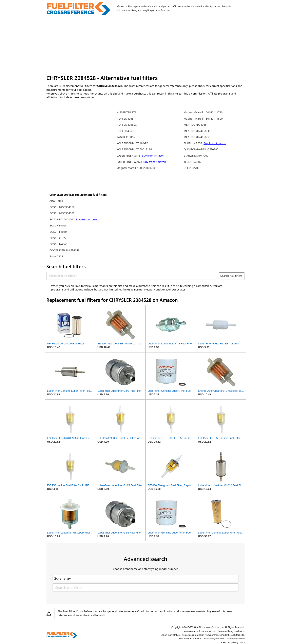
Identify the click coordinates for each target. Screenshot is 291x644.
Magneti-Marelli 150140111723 (203, 112)
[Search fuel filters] (133, 276)
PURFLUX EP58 (193, 143)
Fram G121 (56, 256)
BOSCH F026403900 (62, 219)
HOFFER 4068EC (127, 125)
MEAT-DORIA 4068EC (197, 131)
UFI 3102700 (192, 168)
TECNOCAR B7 (193, 162)
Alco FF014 (56, 201)
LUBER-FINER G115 (129, 156)
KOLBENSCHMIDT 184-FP (132, 143)
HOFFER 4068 (125, 119)
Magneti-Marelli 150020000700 (136, 168)
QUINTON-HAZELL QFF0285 (201, 149)
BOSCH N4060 (59, 244)
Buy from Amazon (87, 219)
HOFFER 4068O (126, 131)
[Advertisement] (146, 45)
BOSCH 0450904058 (62, 207)
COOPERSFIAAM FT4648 (65, 250)
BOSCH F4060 (58, 232)
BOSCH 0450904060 (62, 213)
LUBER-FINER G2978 (130, 162)
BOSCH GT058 (58, 238)
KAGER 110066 (126, 137)
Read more (167, 10)
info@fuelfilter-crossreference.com (227, 639)
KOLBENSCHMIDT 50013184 (134, 149)
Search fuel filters (231, 276)
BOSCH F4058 (58, 225)
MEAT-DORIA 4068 (195, 125)
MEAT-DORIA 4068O (196, 137)
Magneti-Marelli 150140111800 (203, 119)
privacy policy (238, 642)
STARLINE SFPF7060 (196, 156)
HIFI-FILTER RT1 (127, 112)
